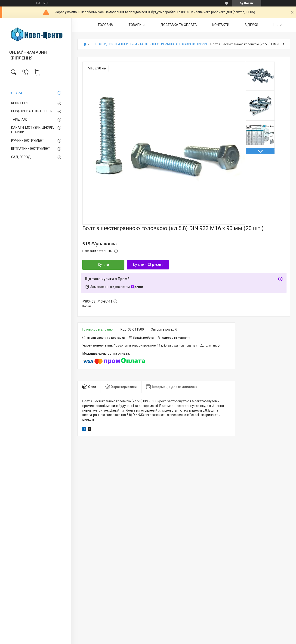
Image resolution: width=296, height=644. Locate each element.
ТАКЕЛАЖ (19, 119)
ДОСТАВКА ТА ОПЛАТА (179, 25)
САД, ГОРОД (21, 157)
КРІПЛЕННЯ (20, 103)
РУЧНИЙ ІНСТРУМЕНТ (28, 141)
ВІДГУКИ (251, 25)
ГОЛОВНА (106, 25)
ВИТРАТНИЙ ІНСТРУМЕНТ (31, 149)
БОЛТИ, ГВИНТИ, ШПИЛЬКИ (116, 44)
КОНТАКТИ (221, 25)
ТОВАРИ (16, 93)
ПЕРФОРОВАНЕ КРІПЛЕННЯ (32, 111)
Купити (103, 265)
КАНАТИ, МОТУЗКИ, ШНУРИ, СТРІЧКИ (32, 130)
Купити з (148, 265)
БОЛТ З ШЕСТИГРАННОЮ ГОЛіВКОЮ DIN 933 (174, 44)
